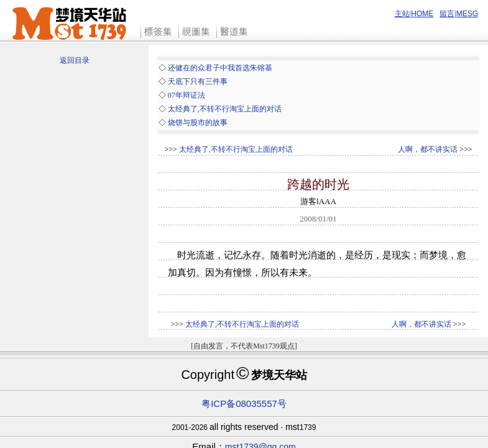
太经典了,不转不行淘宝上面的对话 (225, 109)
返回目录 (75, 60)
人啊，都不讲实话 (428, 149)
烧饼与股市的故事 (198, 123)
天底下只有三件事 (198, 82)
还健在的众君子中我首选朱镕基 (220, 68)
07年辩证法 (186, 95)
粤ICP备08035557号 (244, 404)
